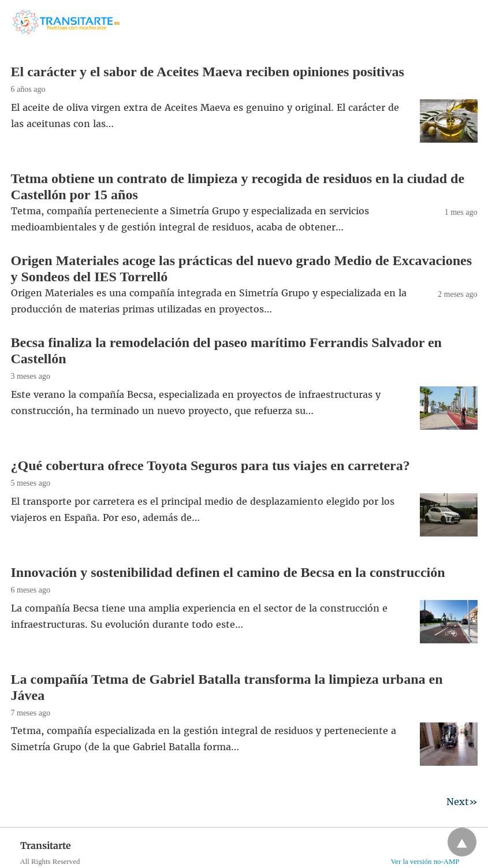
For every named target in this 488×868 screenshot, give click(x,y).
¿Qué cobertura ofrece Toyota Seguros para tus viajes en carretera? (211, 465)
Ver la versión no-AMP (425, 862)
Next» (462, 802)
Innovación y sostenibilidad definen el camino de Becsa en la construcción (228, 572)
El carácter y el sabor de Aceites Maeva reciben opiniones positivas (208, 72)
